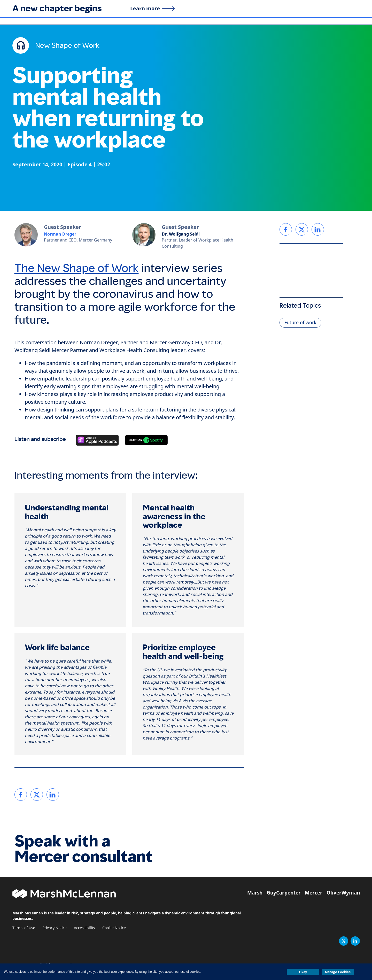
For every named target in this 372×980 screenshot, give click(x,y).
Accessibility (84, 928)
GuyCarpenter (284, 893)
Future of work (300, 323)
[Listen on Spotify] (146, 440)
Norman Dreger (60, 234)
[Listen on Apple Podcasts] (97, 440)
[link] (21, 795)
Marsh (255, 893)
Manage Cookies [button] (338, 972)
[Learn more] (153, 9)
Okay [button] (303, 972)
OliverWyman (343, 893)
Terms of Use (24, 928)
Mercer (314, 893)
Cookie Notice (114, 928)
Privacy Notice (55, 928)
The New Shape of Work (77, 268)
